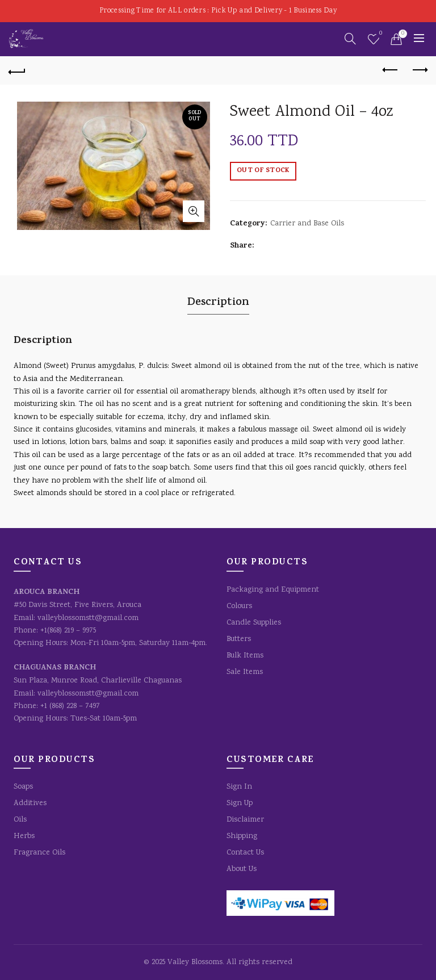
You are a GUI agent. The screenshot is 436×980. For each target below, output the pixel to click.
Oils (20, 820)
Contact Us (245, 853)
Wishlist (380, 34)
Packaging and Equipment (273, 590)
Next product (419, 70)
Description (218, 303)
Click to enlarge (194, 211)
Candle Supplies (254, 623)
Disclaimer (245, 820)
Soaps (23, 787)
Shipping (242, 836)
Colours (239, 606)
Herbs (24, 836)
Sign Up (240, 803)
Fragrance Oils (39, 853)
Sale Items (245, 672)
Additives (30, 803)
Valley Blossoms (195, 962)
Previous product (391, 70)
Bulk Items (245, 656)
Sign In (239, 787)
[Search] (350, 39)
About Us (242, 869)
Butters (239, 639)
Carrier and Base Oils (307, 224)
